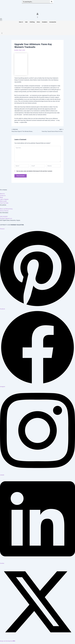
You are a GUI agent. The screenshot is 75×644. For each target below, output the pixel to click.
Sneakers (45, 22)
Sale (26, 22)
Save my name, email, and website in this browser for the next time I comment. (34, 172)
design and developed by (8, 641)
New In (21, 22)
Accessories (53, 22)
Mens (38, 22)
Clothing (32, 22)
